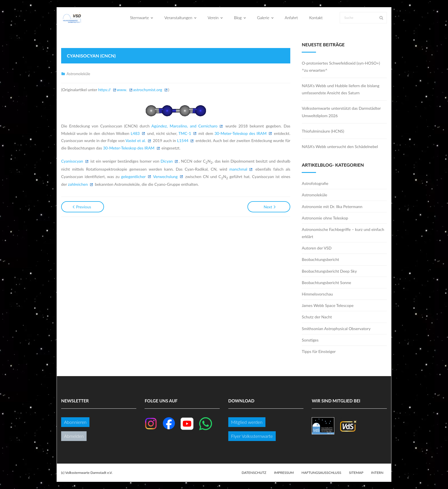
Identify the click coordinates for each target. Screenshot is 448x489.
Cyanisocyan (72, 161)
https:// (105, 90)
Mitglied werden (247, 422)
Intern (377, 473)
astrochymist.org (148, 90)
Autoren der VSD (317, 248)
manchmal (238, 169)
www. (122, 90)
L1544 (183, 140)
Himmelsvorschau (317, 294)
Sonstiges (310, 340)
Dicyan (167, 161)
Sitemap (356, 473)
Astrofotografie (315, 183)
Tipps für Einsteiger (319, 351)
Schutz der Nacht (317, 317)
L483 (135, 133)
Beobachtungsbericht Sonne (326, 283)
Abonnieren (75, 422)
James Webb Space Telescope (328, 305)
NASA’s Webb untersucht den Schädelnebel (340, 146)
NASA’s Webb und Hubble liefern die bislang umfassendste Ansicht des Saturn (340, 89)
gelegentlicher (133, 176)
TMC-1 (185, 133)
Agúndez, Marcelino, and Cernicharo (184, 126)
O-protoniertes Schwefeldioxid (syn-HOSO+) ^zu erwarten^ (341, 67)
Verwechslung (165, 176)
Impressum (284, 473)
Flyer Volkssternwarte (252, 436)
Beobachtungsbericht (320, 259)
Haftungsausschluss (321, 473)
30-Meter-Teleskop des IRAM (241, 133)
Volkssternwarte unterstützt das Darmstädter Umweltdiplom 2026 (341, 112)
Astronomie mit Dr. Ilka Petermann (332, 206)
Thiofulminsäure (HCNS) (323, 131)
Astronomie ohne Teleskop (325, 218)
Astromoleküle (78, 74)
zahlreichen (78, 184)
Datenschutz (254, 473)
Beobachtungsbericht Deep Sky (329, 271)
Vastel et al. (136, 140)
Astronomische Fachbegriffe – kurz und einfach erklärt (343, 233)
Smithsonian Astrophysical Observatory (336, 329)
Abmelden (74, 436)
